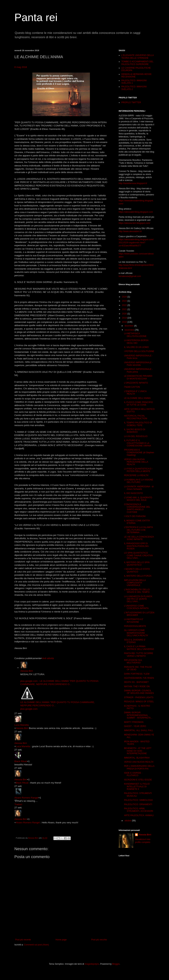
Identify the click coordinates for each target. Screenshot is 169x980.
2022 (125, 305)
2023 (125, 301)
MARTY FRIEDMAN (134, 722)
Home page (61, 940)
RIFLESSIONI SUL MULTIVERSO (133, 661)
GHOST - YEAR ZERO (135, 726)
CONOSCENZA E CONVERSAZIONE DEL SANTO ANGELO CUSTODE (137, 508)
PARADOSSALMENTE (135, 626)
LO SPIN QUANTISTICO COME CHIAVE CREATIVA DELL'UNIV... (138, 555)
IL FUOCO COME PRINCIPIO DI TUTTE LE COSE (138, 404)
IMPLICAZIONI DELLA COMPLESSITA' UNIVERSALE (135, 583)
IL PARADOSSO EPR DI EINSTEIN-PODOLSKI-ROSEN (137, 546)
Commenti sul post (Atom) (36, 945)
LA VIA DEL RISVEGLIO (136, 436)
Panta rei (36, 17)
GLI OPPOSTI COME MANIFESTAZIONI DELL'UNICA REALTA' (136, 633)
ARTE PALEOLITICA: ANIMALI (139, 815)
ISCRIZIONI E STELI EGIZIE (138, 780)
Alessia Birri (27, 671)
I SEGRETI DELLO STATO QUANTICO (137, 570)
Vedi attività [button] (48, 658)
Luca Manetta (22, 725)
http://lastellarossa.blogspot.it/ (133, 183)
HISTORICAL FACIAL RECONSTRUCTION (136, 417)
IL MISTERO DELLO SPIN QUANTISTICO (137, 564)
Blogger (116, 964)
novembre (130, 330)
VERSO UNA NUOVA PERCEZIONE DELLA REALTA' (136, 462)
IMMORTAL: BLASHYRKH (137, 758)
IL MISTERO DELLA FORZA (138, 576)
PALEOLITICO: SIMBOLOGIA (138, 800)
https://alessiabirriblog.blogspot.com (136, 212)
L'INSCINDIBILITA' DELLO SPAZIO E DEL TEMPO (137, 591)
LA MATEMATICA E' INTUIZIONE (134, 621)
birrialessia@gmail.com (130, 276)
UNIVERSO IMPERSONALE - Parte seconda (138, 364)
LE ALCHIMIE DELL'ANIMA (137, 398)
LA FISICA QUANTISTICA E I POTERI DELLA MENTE (138, 470)
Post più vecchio (99, 940)
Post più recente (23, 940)
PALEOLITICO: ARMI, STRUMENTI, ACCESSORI (139, 810)
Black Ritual (21, 761)
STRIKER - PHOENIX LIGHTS (139, 697)
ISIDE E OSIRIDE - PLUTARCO (133, 774)
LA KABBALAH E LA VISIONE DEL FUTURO (139, 481)
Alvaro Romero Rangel (26, 798)
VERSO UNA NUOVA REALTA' (139, 762)
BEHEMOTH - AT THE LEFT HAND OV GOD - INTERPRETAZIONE (138, 751)
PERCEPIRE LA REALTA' (136, 475)
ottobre (128, 821)
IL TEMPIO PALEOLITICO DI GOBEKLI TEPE (138, 424)
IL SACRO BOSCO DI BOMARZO (135, 431)
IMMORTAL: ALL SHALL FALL (139, 730)
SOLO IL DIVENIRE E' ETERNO (135, 641)
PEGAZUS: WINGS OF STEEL (139, 702)
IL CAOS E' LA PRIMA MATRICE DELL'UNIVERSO (139, 648)
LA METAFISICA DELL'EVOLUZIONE (135, 335)
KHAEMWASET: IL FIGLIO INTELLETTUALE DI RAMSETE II (137, 787)
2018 (125, 322)
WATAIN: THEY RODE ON (137, 686)
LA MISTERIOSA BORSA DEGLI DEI (136, 342)
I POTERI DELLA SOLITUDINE (139, 351)
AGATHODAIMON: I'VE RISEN (139, 678)
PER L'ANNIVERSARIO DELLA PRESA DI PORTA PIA (139, 767)
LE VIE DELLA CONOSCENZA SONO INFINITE (139, 538)
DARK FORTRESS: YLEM (137, 674)
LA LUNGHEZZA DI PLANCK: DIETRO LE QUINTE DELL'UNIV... (138, 599)
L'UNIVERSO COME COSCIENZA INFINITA (136, 607)
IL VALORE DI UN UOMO (136, 347)
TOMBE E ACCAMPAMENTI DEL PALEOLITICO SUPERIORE (137, 63)
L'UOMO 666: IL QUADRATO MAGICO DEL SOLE (138, 499)
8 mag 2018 (21, 67)
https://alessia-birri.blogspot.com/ (134, 223)
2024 (125, 297)
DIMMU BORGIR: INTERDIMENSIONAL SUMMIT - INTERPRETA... (138, 715)
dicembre (129, 326)
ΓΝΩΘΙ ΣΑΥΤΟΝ (132, 387)
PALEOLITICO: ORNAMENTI (138, 804)
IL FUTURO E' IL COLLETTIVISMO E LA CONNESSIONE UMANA (138, 443)
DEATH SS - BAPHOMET (136, 682)
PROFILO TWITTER (131, 102)
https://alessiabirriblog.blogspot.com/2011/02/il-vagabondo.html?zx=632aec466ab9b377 (136, 243)
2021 (125, 309)
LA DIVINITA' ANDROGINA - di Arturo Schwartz (139, 488)
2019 (125, 318)
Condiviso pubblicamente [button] (28, 658)
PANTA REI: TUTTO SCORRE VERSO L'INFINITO (139, 655)
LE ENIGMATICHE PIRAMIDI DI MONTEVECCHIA (138, 377)
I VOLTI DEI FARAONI (135, 516)
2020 (125, 314)
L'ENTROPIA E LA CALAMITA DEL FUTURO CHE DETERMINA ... (138, 530)
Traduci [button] (18, 804)
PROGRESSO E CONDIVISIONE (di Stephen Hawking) (139, 452)
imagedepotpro (92, 964)
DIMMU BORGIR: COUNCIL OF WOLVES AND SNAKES (139, 692)
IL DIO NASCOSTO (133, 493)
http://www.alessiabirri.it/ (130, 231)
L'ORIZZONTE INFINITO (136, 383)
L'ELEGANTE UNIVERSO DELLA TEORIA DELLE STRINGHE (138, 57)
